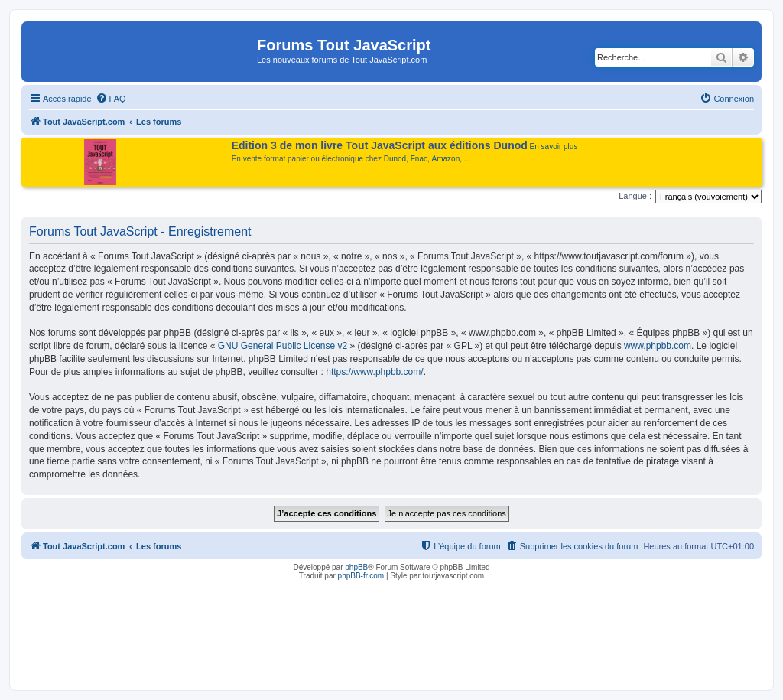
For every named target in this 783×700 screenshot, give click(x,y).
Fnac (419, 159)
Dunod (395, 159)
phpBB (356, 567)
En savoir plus (554, 147)
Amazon (446, 159)
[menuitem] (111, 99)
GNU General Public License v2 (283, 346)
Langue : (635, 196)
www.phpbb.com (658, 346)
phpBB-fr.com (361, 576)
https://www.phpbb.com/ (374, 372)
